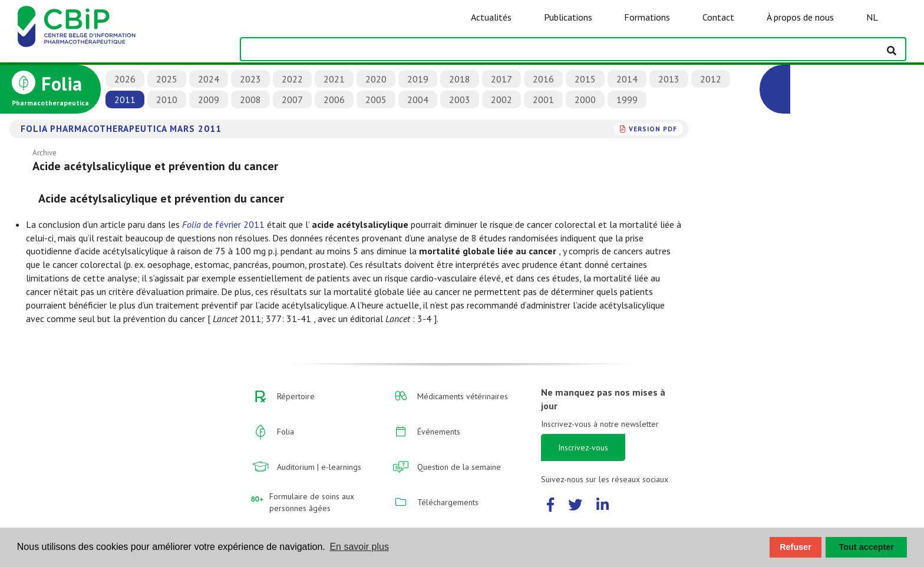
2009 (209, 100)
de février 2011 (223, 224)
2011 (125, 100)
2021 (334, 79)
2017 (501, 79)
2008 (250, 100)
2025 (167, 79)
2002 (501, 100)
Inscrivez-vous (583, 447)
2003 (460, 100)
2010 (167, 100)
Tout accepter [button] (867, 547)
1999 (627, 100)
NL (872, 17)
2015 (585, 79)
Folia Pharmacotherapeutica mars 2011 (121, 128)
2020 (376, 79)
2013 (669, 79)
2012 (711, 79)
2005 (376, 100)
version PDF (653, 129)
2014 (627, 79)
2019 (418, 79)
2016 (543, 79)
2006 (334, 100)
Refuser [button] (796, 547)
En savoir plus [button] (359, 547)
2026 (125, 79)
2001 (543, 100)
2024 (209, 79)
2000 (585, 100)
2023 (250, 79)
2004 (418, 100)
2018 (460, 79)
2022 (292, 79)
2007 (292, 100)
